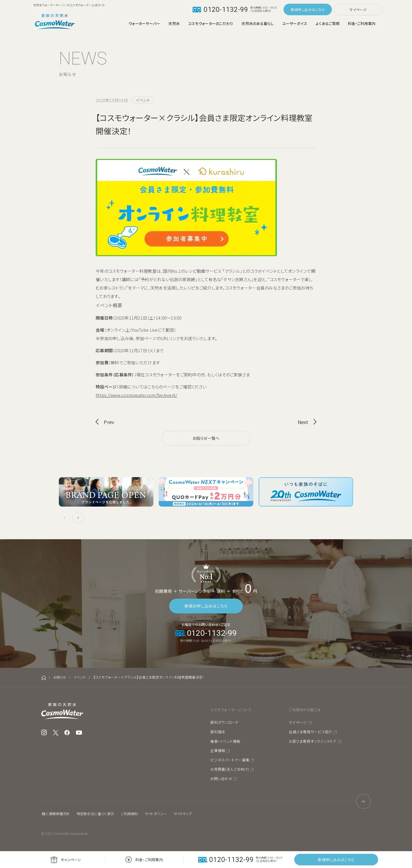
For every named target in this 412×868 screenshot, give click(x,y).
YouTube (79, 733)
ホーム (44, 678)
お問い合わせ (221, 779)
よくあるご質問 (328, 23)
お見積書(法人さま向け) (230, 769)
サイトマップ (183, 814)
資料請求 (218, 732)
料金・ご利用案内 (362, 23)
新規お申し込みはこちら (206, 606)
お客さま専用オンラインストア (313, 741)
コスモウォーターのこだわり (211, 23)
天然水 (174, 23)
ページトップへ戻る (363, 801)
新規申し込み (301, 10)
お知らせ (60, 677)
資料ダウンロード (224, 722)
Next (303, 422)
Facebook (67, 733)
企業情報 (218, 750)
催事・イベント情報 (225, 741)
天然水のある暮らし (257, 23)
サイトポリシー (156, 814)
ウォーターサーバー (144, 23)
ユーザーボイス (295, 23)
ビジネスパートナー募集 (230, 760)
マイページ (358, 10)
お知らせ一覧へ (206, 438)
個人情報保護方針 (56, 814)
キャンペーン (71, 860)
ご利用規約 (129, 814)
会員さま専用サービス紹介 (310, 732)
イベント (80, 677)
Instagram (44, 733)
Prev (109, 422)
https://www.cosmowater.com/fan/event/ (136, 395)
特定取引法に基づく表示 (96, 814)
